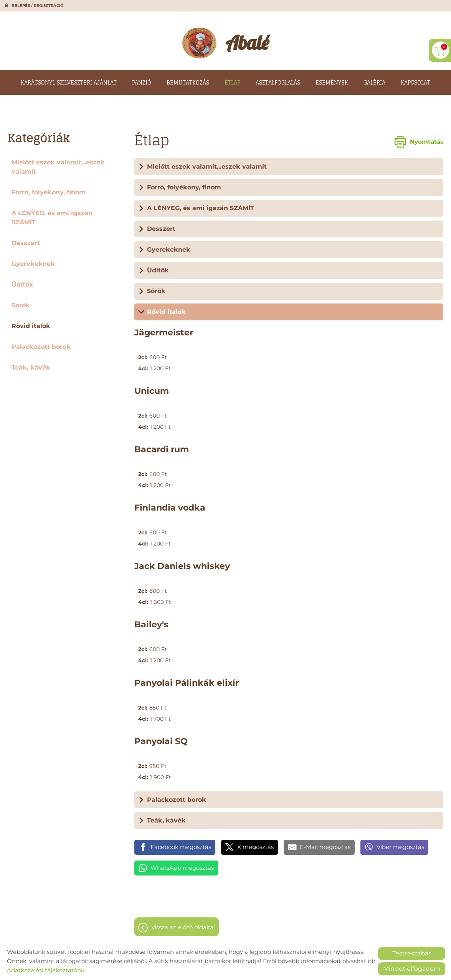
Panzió (142, 83)
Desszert (26, 243)
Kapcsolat (415, 83)
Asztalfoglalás (278, 83)
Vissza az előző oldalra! (183, 927)
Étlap (232, 83)
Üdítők (22, 284)
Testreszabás (412, 953)
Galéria (374, 83)
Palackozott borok (41, 347)
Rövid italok (31, 326)
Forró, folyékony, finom (49, 192)
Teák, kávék (31, 367)
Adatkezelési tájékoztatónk (46, 970)
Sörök (21, 305)
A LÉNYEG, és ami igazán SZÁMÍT (52, 218)
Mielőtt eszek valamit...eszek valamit (58, 167)
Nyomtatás (427, 141)
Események (332, 83)
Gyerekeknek (33, 264)
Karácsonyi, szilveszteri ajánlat (69, 83)
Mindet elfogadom (412, 969)
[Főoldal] (199, 43)
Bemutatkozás (188, 83)
